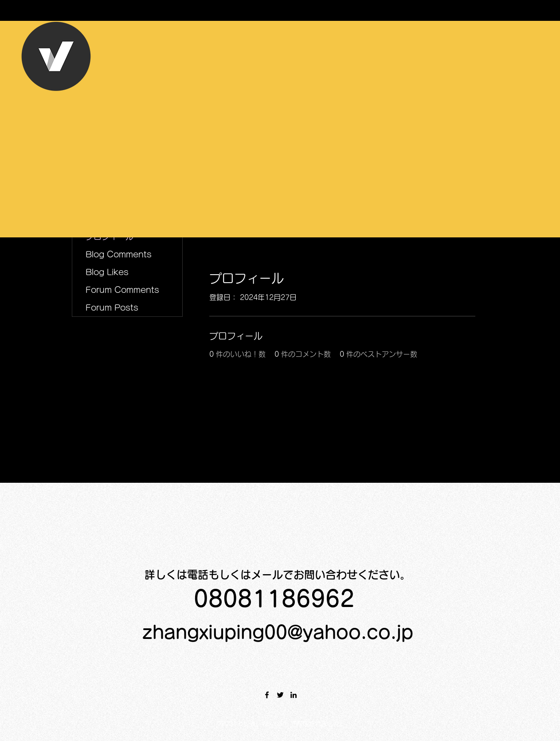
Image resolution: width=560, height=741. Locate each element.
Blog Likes (107, 272)
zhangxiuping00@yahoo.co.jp (278, 632)
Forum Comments (122, 290)
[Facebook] (267, 695)
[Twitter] (280, 695)
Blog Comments (119, 254)
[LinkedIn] (294, 695)
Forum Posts (112, 307)
